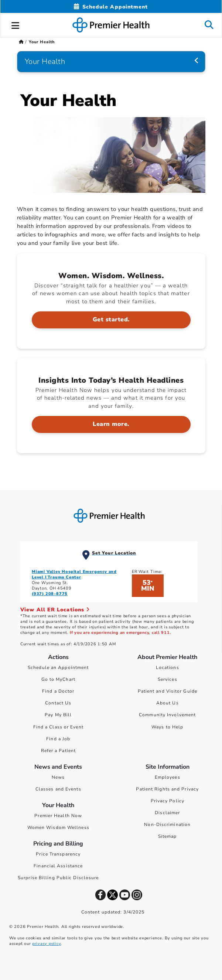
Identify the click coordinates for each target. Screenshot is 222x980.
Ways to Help (167, 727)
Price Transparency (58, 854)
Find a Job (58, 739)
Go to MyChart (58, 679)
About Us (168, 703)
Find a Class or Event (58, 727)
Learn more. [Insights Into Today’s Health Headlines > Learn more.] (111, 424)
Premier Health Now (58, 816)
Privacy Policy (168, 801)
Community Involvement (167, 715)
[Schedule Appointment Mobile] (111, 7)
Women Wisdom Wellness (58, 827)
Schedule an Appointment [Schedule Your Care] (58, 667)
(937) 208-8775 (50, 594)
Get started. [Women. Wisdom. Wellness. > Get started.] (111, 320)
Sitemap (168, 836)
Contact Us (58, 703)
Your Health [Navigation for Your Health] (45, 62)
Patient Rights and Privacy (167, 789)
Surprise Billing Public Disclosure (58, 878)
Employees (168, 777)
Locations (168, 667)
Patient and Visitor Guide (168, 691)
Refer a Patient (59, 751)
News (58, 777)
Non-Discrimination (167, 824)
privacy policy (46, 944)
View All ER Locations (55, 610)
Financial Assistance (58, 866)
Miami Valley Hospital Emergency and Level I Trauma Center (74, 574)
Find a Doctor (58, 691)
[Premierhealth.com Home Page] (21, 42)
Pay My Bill (58, 715)
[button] (16, 24)
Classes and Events (58, 789)
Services (168, 679)
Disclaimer (167, 813)
